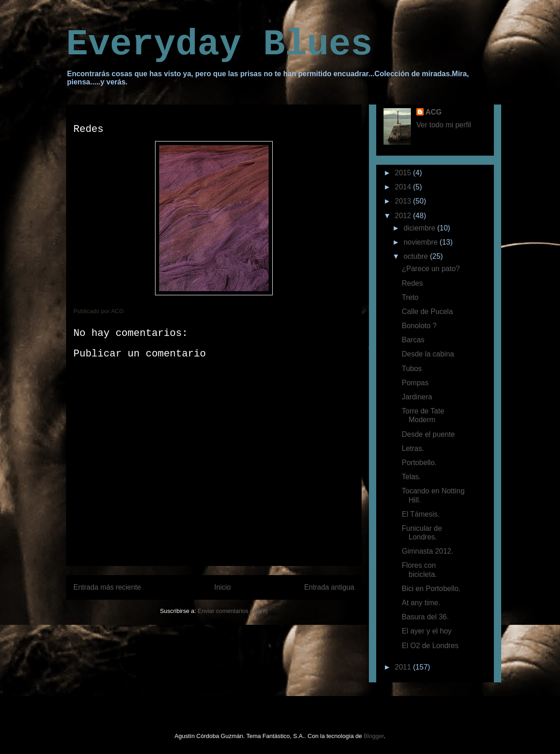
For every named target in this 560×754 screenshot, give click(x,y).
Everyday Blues (219, 45)
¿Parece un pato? (431, 269)
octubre (417, 256)
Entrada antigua (329, 587)
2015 (404, 173)
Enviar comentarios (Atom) (233, 611)
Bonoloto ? (419, 326)
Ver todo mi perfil (444, 125)
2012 (404, 216)
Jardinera (417, 397)
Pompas (415, 383)
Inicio (223, 587)
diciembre (420, 228)
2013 (404, 201)
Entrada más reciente (107, 587)
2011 (404, 667)
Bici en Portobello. (431, 589)
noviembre (422, 242)
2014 (404, 187)
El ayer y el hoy (427, 631)
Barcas (413, 340)
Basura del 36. (425, 617)
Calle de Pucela (427, 312)
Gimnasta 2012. (428, 551)
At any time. (421, 603)
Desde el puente (428, 434)
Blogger (373, 736)
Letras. (413, 448)
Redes (412, 283)
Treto (410, 297)
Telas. (411, 477)
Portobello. (419, 463)
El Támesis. (421, 514)
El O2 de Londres (430, 646)
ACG (434, 112)
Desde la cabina (428, 354)
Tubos (412, 369)
